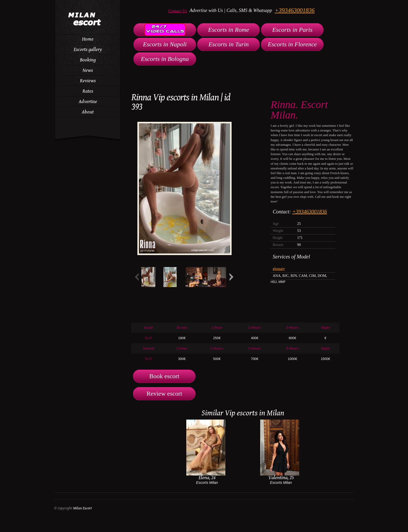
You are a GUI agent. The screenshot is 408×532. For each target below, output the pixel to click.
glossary (279, 269)
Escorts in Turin (229, 44)
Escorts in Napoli (165, 44)
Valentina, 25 (281, 478)
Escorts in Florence (292, 44)
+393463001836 (295, 10)
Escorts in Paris (292, 30)
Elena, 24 (207, 478)
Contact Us (177, 11)
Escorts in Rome (229, 30)
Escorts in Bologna (165, 59)
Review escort (164, 394)
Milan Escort (82, 508)
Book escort (164, 376)
